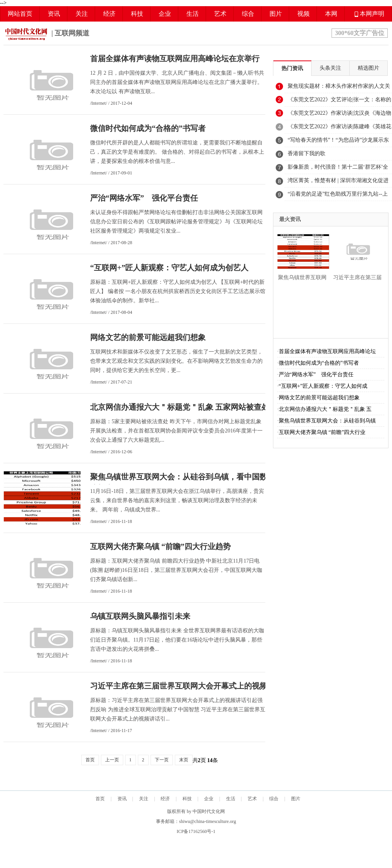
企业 (165, 14)
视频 (303, 14)
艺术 (220, 14)
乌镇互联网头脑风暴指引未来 (140, 616)
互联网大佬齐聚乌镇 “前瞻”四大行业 (322, 432)
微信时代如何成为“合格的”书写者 (148, 128)
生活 (193, 14)
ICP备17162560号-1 (196, 831)
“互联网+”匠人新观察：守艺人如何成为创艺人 (169, 268)
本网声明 (369, 14)
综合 (248, 14)
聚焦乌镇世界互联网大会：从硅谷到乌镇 (327, 421)
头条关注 (330, 68)
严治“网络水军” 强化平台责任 (144, 198)
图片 (276, 14)
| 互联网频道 (46, 34)
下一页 (162, 760)
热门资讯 (292, 68)
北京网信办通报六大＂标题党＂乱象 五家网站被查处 (180, 407)
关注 (82, 14)
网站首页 (20, 14)
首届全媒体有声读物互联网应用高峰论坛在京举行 (175, 59)
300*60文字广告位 (360, 33)
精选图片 (369, 68)
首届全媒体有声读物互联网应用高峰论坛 (327, 351)
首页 (90, 760)
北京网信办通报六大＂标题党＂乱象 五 (325, 409)
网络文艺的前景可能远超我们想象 (148, 337)
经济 (109, 14)
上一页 (112, 760)
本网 (331, 14)
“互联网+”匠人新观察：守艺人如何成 (323, 386)
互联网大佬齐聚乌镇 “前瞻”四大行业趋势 (160, 546)
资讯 (54, 14)
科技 (137, 14)
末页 (184, 760)
